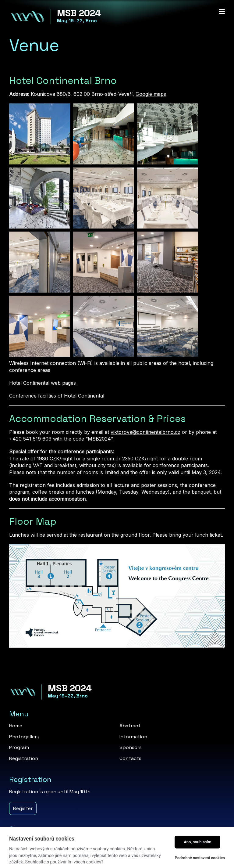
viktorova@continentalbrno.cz (145, 432)
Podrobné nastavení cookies (200, 858)
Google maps (151, 94)
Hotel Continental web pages (43, 383)
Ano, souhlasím (198, 842)
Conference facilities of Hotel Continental (57, 396)
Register (23, 808)
